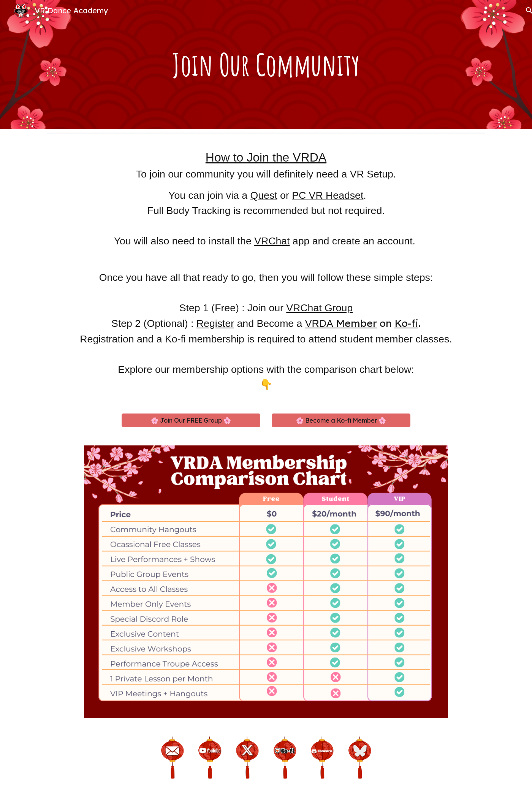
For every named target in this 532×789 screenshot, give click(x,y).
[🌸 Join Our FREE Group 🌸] (191, 420)
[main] (266, 65)
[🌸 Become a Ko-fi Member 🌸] (341, 420)
